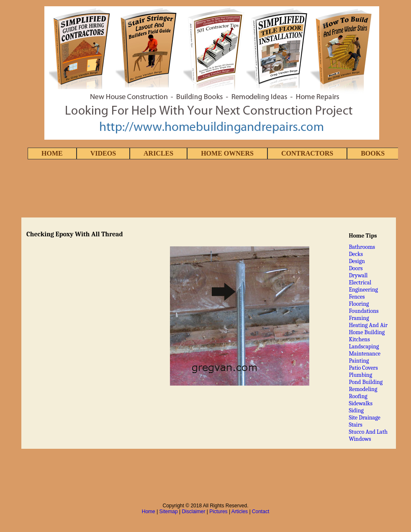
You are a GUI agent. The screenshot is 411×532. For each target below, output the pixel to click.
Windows (360, 439)
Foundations (363, 311)
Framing (359, 318)
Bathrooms (362, 247)
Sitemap (169, 512)
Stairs (355, 425)
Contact (261, 512)
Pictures (218, 512)
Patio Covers (363, 368)
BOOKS (373, 153)
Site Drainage (364, 418)
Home (149, 512)
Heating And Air (368, 325)
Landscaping (364, 347)
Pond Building (366, 382)
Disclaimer (193, 512)
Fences (357, 297)
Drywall (358, 275)
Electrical (360, 283)
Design (357, 261)
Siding (356, 411)
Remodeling (363, 389)
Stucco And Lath (368, 432)
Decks (356, 254)
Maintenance (365, 354)
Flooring (359, 304)
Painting (359, 361)
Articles (240, 512)
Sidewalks (361, 403)
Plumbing (360, 375)
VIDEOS (103, 153)
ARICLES (158, 153)
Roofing (358, 396)
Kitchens (359, 339)
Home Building (367, 332)
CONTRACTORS (307, 153)
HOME (52, 153)
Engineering (363, 290)
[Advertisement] (205, 189)
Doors (356, 268)
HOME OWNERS (227, 153)
